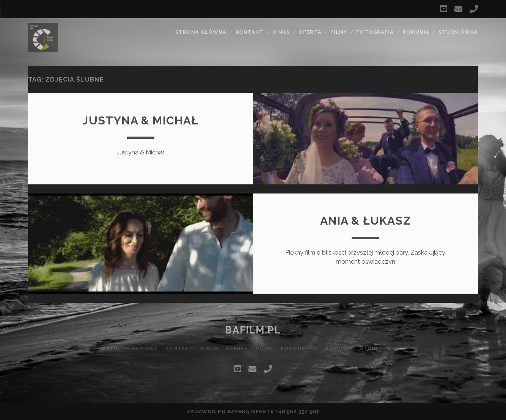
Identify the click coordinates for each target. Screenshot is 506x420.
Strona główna (201, 32)
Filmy (339, 32)
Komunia (416, 32)
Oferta (310, 32)
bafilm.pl (253, 330)
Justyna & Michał (140, 120)
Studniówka (458, 32)
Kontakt (249, 32)
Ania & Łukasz (365, 221)
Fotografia (375, 32)
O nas (281, 32)
